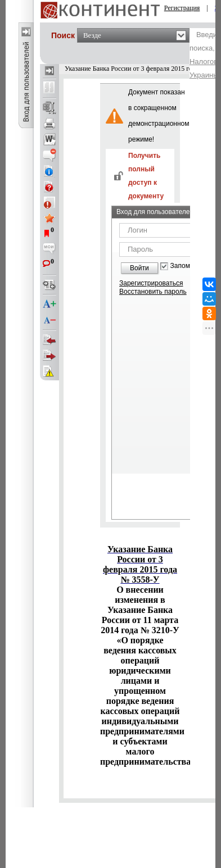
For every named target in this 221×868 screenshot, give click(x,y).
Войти (139, 268)
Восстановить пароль (153, 292)
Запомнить (187, 266)
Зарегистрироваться (151, 283)
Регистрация (182, 8)
